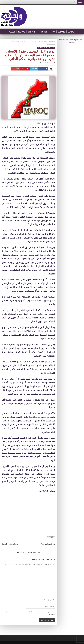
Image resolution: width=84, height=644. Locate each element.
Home (46, 42)
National (52, 48)
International (52, 42)
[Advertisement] (30, 513)
